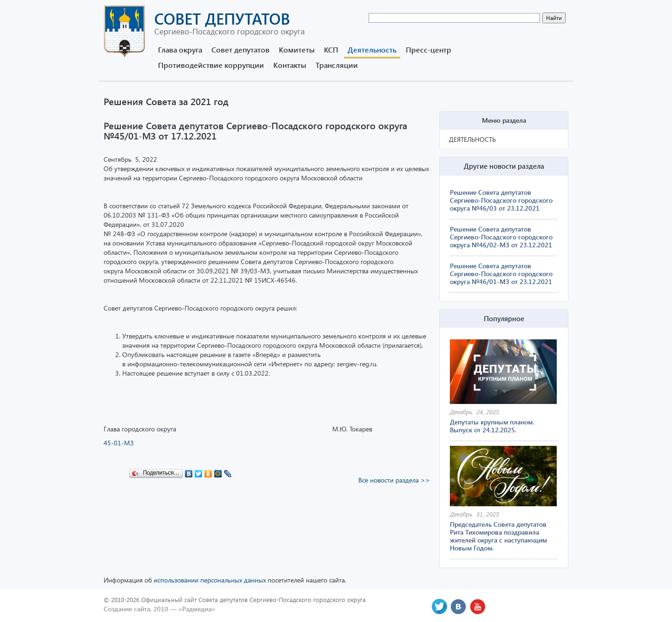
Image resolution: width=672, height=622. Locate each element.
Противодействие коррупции (211, 65)
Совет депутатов (240, 50)
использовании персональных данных (210, 580)
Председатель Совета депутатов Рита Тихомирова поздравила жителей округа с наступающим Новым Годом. (498, 536)
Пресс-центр (428, 50)
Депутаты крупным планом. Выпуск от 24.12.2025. (492, 426)
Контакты (290, 65)
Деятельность (372, 50)
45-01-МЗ (119, 443)
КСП (331, 50)
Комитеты (297, 50)
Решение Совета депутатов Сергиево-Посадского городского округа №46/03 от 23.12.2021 (501, 200)
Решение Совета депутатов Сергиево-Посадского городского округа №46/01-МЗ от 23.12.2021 (501, 274)
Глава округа (180, 50)
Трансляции (337, 65)
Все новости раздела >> (394, 480)
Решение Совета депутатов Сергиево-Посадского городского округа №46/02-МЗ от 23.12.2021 (501, 237)
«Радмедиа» (197, 609)
